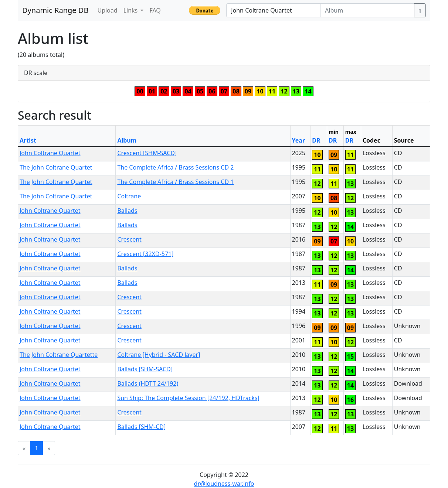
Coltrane (129, 196)
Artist (28, 140)
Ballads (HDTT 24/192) (148, 383)
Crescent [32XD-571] (145, 254)
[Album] (367, 10)
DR (316, 140)
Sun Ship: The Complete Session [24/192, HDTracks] (188, 398)
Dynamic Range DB (55, 10)
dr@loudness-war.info (224, 484)
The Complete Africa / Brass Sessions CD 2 (175, 167)
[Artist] (273, 10)
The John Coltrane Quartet (56, 167)
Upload (107, 10)
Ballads (127, 211)
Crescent (129, 239)
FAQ (155, 10)
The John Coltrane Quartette (59, 355)
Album (127, 140)
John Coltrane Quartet (50, 153)
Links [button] (131, 10)
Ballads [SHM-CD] (141, 427)
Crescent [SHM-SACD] (147, 153)
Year (299, 140)
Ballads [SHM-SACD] (145, 369)
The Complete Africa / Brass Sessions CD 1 (175, 182)
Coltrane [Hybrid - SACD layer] (159, 355)
